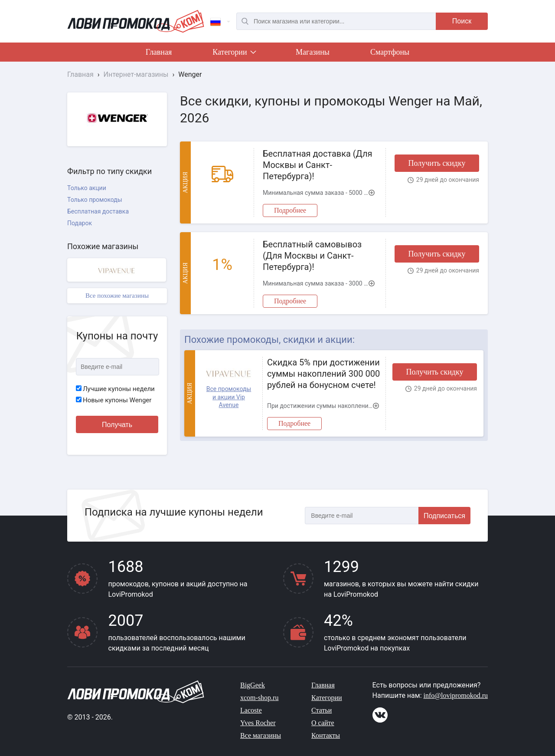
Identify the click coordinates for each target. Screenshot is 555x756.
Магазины (313, 52)
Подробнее (290, 210)
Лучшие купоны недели (115, 389)
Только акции (87, 188)
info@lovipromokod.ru (456, 695)
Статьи (322, 710)
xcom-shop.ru (259, 698)
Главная (159, 52)
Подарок (80, 223)
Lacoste (251, 710)
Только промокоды (95, 200)
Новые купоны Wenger (114, 400)
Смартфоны (390, 52)
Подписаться (444, 516)
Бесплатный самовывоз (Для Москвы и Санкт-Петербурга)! (312, 256)
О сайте (323, 723)
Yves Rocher (258, 723)
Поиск (462, 21)
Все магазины (261, 735)
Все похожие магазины (117, 296)
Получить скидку (437, 163)
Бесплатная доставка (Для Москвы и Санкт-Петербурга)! (317, 165)
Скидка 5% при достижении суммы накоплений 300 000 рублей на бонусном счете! (323, 374)
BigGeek (253, 685)
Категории (234, 54)
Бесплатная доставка (98, 211)
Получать (117, 425)
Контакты (326, 735)
